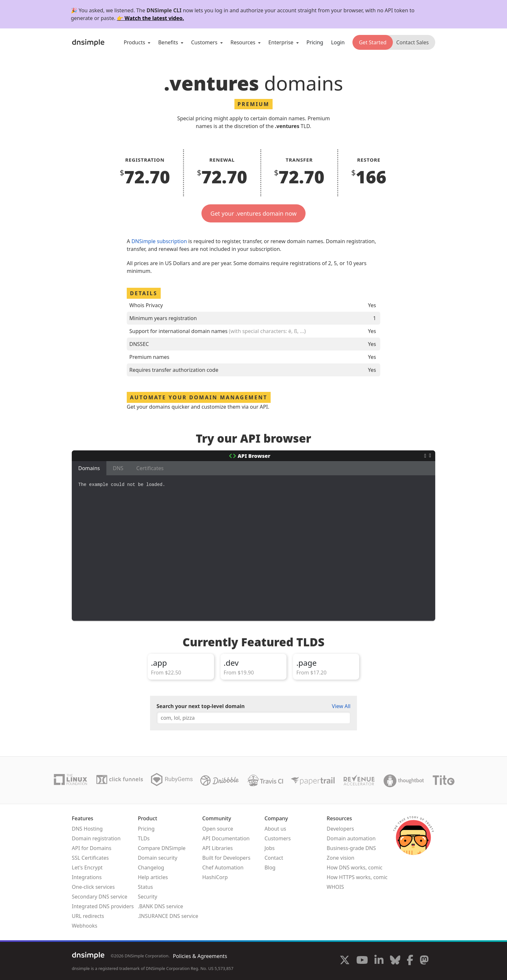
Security (147, 897)
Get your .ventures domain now (253, 213)
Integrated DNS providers (103, 906)
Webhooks (85, 926)
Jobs (270, 848)
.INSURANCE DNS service (168, 916)
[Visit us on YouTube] (362, 961)
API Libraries (217, 848)
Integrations (87, 877)
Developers (340, 829)
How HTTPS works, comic (357, 877)
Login (338, 42)
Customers (278, 838)
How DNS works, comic (354, 867)
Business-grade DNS (351, 848)
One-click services (93, 887)
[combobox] (253, 718)
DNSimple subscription (159, 241)
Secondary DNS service (100, 897)
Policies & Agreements (200, 956)
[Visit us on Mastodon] (424, 961)
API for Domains (92, 848)
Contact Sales (412, 42)
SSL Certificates (90, 858)
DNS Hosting (87, 829)
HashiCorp (215, 877)
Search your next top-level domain (201, 706)
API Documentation (226, 838)
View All (341, 706)
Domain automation (351, 838)
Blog (270, 867)
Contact (274, 858)
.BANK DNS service (160, 906)
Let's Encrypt (87, 867)
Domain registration (96, 838)
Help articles (153, 877)
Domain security (157, 858)
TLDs (144, 838)
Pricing (315, 42)
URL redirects (88, 916)
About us (275, 829)
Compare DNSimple (162, 848)
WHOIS (335, 887)
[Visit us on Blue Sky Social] (395, 961)
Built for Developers (226, 858)
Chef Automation (223, 867)
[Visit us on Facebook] (410, 961)
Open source (218, 829)
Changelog (151, 867)
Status (145, 887)
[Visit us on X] (345, 961)
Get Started (373, 42)
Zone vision (340, 858)
